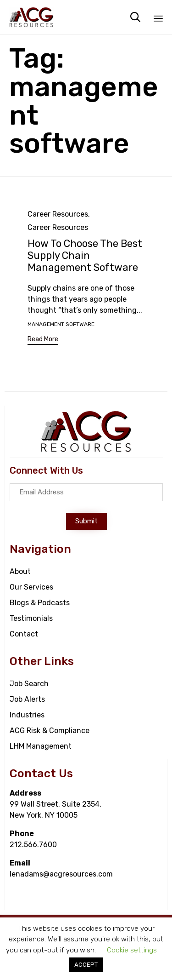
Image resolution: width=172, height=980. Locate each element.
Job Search (29, 684)
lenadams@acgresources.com (61, 874)
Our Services (31, 587)
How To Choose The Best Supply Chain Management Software (85, 255)
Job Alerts (27, 699)
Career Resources (58, 214)
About (20, 571)
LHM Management (41, 746)
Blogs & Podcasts (40, 603)
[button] (43, 341)
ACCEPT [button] (86, 965)
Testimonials (31, 618)
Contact (24, 634)
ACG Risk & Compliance (50, 731)
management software (61, 324)
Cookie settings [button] (132, 950)
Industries (27, 715)
